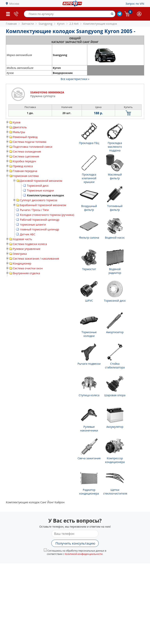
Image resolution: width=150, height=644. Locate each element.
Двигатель (20, 127)
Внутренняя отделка (26, 273)
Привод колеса (23, 166)
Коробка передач (24, 161)
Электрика (20, 254)
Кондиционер (22, 263)
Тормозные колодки (40, 190)
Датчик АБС (28, 234)
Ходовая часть (22, 239)
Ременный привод (25, 137)
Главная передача (25, 171)
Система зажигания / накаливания (36, 259)
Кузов (17, 122)
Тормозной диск (38, 186)
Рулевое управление (27, 249)
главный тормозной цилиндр (40, 229)
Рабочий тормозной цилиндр (40, 220)
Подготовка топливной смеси (33, 147)
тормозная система (26, 176)
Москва (14, 4)
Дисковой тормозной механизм (41, 181)
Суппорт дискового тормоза (39, 200)
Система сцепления (26, 156)
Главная (11, 24)
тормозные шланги (33, 224)
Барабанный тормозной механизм (43, 205)
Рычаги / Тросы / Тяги (34, 210)
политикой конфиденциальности (83, 554)
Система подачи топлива (30, 142)
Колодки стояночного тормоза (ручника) (47, 215)
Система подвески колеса (30, 244)
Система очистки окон (28, 268)
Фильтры (19, 132)
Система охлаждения (27, 152)
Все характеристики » (75, 79)
